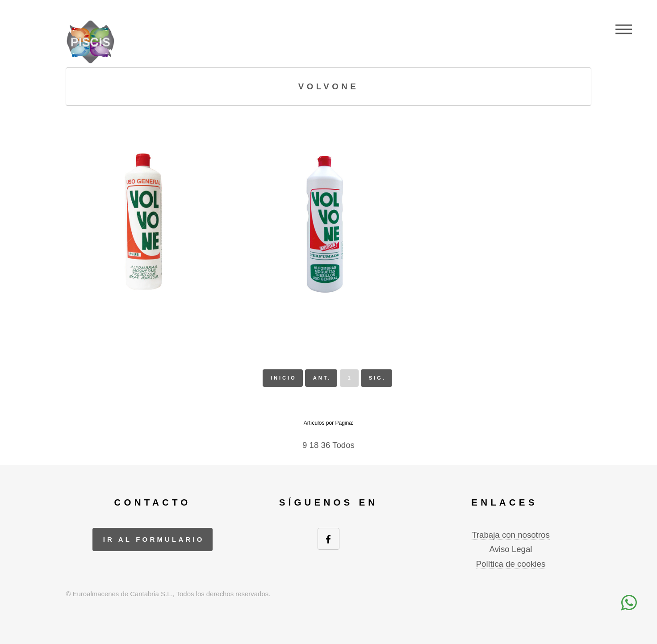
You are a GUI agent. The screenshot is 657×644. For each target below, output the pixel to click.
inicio (284, 378)
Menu (624, 29)
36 (326, 445)
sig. (377, 378)
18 (314, 445)
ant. (322, 378)
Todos (343, 445)
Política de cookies (511, 564)
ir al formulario (154, 539)
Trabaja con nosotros (511, 535)
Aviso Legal (511, 549)
